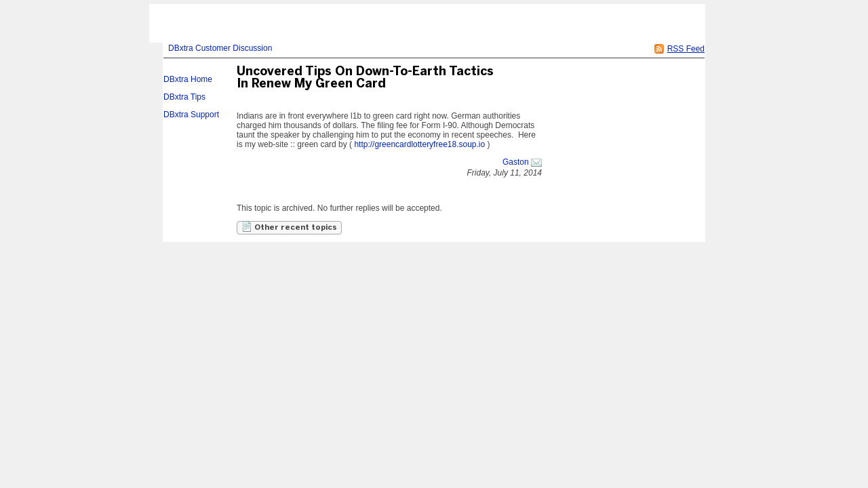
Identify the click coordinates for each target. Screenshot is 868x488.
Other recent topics (289, 226)
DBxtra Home (188, 79)
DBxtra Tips (184, 97)
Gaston (516, 162)
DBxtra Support (191, 115)
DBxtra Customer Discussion (220, 48)
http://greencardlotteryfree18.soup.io (419, 144)
